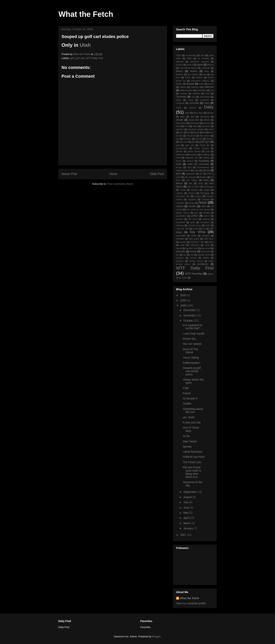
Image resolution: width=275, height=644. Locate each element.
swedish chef (192, 248)
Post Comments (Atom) (120, 184)
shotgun (206, 236)
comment (204, 100)
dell (192, 117)
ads (202, 55)
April (186, 518)
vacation (180, 258)
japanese (190, 174)
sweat (179, 248)
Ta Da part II (190, 398)
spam (211, 242)
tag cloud (206, 248)
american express (200, 62)
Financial (191, 136)
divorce (207, 123)
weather (180, 261)
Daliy (187, 113)
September (190, 492)
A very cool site (192, 422)
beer (207, 71)
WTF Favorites (194, 274)
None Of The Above (190, 351)
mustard (205, 199)
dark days (198, 113)
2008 (184, 305)
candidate (202, 90)
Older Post (157, 174)
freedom (187, 139)
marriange (209, 187)
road (208, 225)
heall (178, 158)
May (186, 513)
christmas (181, 97)
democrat (205, 117)
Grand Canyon (201, 148)
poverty (180, 219)
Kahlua (203, 177)
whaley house (196, 261)
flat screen (205, 136)
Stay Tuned (190, 441)
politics (195, 216)
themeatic (206, 251)
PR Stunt (193, 219)
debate (210, 113)
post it (207, 216)
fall (188, 132)
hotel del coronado (198, 164)
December (190, 310)
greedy (179, 151)
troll (192, 255)
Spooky (187, 447)
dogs (195, 126)
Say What (197, 232)
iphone (206, 170)
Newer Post (69, 174)
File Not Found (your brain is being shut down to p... (192, 472)
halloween (181, 155)
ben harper (193, 74)
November (190, 315)
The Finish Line (192, 462)
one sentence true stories (198, 210)
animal (190, 65)
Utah (85, 45)
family (196, 132)
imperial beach (183, 170)
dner (178, 126)
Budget (190, 84)
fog (178, 139)
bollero (199, 77)
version (193, 258)
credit (179, 108)
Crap (186, 388)
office (204, 206)
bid (205, 74)
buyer (211, 84)
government (182, 148)
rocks (196, 229)
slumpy (183, 242)
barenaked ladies (188, 68)
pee (196, 213)
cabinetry (195, 87)
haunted (193, 155)
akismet (180, 62)
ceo (212, 90)
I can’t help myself (193, 334)
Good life (205, 145)
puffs (193, 222)
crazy (207, 103)
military (179, 193)
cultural (193, 108)
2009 (184, 300)
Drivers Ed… (190, 339)
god (193, 142)
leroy (206, 180)
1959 (178, 55)
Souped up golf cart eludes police (192, 371)
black (188, 77)
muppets (192, 199)
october (192, 206)
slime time (209, 239)
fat (204, 132)
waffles (206, 258)
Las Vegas (192, 180)
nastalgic (180, 203)
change (184, 93)
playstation (181, 216)
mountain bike (183, 196)
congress (180, 103)
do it (187, 126)
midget (206, 190)
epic (181, 132)
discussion (181, 123)
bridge (179, 84)
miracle (192, 193)
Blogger (156, 636)
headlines (206, 155)
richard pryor (195, 225)
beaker (194, 71)
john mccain (190, 177)
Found (187, 393)
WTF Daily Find (94, 58)
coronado (194, 103)
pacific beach (183, 213)
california (209, 87)
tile (177, 255)
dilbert (207, 120)
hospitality (204, 161)
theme (193, 251)
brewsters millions (200, 81)
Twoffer (187, 404)
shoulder (180, 239)
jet (201, 174)
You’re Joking (191, 358)
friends (199, 139)
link (190, 183)
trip (184, 255)
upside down (204, 255)
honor (179, 161)
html (190, 167)
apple (200, 65)
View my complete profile (191, 603)
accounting (191, 55)
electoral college (196, 129)
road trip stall (182, 229)
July (186, 502)
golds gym (204, 142)
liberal (179, 183)
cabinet (183, 87)
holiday (206, 158)
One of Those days (191, 429)
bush (201, 84)
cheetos (196, 93)
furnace (210, 139)
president (180, 222)
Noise (203, 203)
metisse (195, 190)
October (188, 321)
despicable (194, 120)
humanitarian (203, 167)
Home (113, 174)
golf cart (80, 58)
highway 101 (192, 158)
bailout (210, 65)
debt (183, 117)
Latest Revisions (193, 452)
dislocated (195, 123)
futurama (184, 142)
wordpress (203, 264)
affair (189, 58)
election (180, 129)
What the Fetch (86, 14)
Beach (180, 71)
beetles (180, 74)
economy (206, 126)
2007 (184, 535)
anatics (179, 65)
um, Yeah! (189, 417)
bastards (206, 68)
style (182, 245)
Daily (209, 107)
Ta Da (186, 436)
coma (190, 100)
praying (206, 219)
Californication (191, 363)
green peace (194, 151)
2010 (184, 295)
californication (186, 90)
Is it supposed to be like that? (192, 327)
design (180, 120)
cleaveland (205, 97)
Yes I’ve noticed (192, 344)
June (187, 508)
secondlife (181, 236)
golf (72, 58)
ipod (178, 174)
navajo (192, 203)
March (187, 523)
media (183, 190)
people (206, 213)
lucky (201, 183)
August (188, 497)
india (196, 170)
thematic (181, 251)
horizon (190, 161)
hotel (179, 164)
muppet (198, 196)
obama (180, 206)
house (179, 167)
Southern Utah (197, 242)
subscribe (195, 245)
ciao (193, 97)
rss (204, 229)
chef (207, 93)
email (211, 129)
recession (205, 222)
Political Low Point (194, 457)
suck (207, 245)
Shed (194, 236)
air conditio (203, 58)
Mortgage (205, 193)
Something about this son (193, 411)
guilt (208, 151)
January (188, 528)
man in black (193, 187)
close (179, 100)
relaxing (180, 225)
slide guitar (194, 239)
